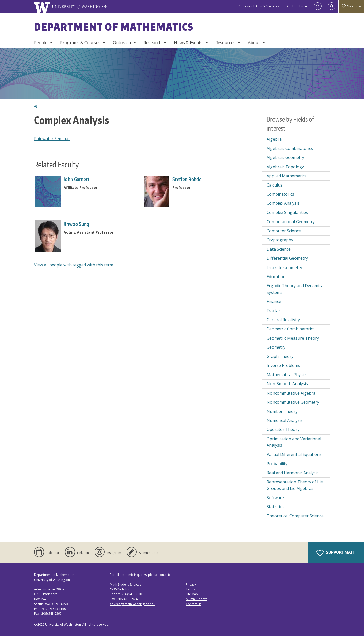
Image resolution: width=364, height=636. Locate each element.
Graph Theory (280, 356)
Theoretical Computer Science (295, 516)
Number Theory (282, 411)
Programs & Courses (80, 43)
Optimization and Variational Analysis (294, 442)
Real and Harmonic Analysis (293, 473)
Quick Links (294, 6)
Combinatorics (280, 194)
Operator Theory (283, 429)
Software (275, 498)
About (254, 43)
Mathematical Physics (287, 375)
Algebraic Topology (285, 167)
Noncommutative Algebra (291, 393)
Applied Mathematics (287, 176)
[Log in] (318, 6)
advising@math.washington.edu (133, 604)
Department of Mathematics (114, 27)
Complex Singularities (287, 212)
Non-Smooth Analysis (287, 384)
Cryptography (280, 240)
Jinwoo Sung (76, 224)
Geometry (276, 347)
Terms (190, 589)
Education (276, 277)
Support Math (336, 553)
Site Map (192, 594)
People (41, 43)
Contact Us (194, 604)
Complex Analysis (283, 203)
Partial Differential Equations (294, 454)
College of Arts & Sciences (259, 6)
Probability (277, 464)
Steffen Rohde (187, 179)
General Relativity (283, 320)
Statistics (275, 507)
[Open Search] (332, 6)
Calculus (275, 185)
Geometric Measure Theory (293, 338)
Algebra (274, 139)
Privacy (191, 584)
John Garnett (77, 179)
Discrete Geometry (284, 268)
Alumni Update (197, 599)
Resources (225, 43)
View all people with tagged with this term (74, 265)
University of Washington (63, 624)
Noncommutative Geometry (293, 402)
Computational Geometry (291, 222)
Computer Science (284, 231)
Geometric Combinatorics (291, 329)
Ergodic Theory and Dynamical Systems (295, 289)
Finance (274, 301)
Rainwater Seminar (52, 139)
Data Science (279, 249)
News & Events (188, 43)
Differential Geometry (287, 258)
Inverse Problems (283, 365)
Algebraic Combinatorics (290, 148)
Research (152, 43)
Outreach (122, 43)
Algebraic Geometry (285, 157)
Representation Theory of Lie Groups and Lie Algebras (295, 485)
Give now (351, 6)
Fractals (274, 311)
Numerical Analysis (285, 420)
